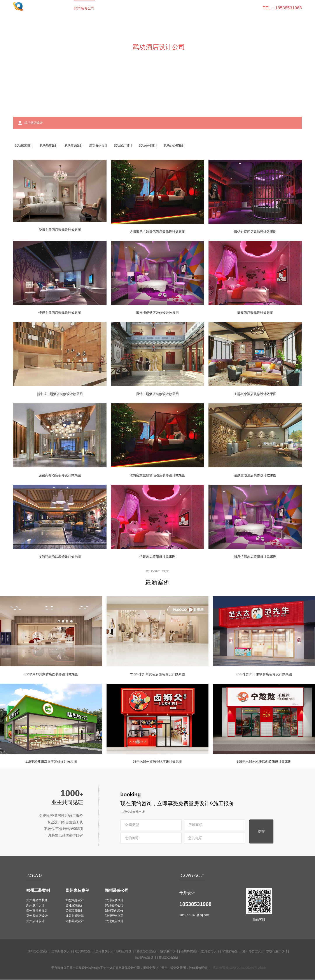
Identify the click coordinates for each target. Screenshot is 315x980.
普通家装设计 (75, 906)
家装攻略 (201, 8)
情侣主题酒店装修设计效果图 (60, 313)
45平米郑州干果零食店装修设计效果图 (264, 675)
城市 (263, 968)
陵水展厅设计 (169, 952)
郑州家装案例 (77, 891)
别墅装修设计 (75, 900)
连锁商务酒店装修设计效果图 (60, 476)
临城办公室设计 (169, 958)
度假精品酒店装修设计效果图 (60, 557)
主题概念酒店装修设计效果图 (255, 395)
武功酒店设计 (50, 146)
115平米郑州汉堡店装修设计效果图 (51, 762)
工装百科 (179, 8)
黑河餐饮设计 (105, 952)
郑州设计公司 (114, 916)
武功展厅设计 (128, 146)
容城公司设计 (125, 952)
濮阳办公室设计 (38, 952)
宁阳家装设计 (231, 952)
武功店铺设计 (76, 146)
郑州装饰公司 (114, 906)
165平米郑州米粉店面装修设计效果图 (264, 762)
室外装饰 (156, 8)
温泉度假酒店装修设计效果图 (255, 476)
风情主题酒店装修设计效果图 (157, 395)
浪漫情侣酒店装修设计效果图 (157, 313)
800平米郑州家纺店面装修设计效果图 (51, 675)
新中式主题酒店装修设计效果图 (60, 395)
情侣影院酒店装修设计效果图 (255, 232)
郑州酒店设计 (114, 921)
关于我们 (224, 8)
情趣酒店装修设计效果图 (255, 313)
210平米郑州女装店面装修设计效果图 (157, 675)
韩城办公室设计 (147, 952)
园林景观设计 (75, 921)
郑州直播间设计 (37, 911)
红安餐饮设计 (84, 952)
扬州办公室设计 (146, 958)
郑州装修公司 (84, 8)
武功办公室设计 (181, 146)
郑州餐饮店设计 (37, 916)
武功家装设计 (24, 146)
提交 (261, 832)
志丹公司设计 (210, 952)
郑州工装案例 (38, 891)
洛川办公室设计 (253, 952)
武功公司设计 (153, 146)
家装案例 (133, 8)
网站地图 (219, 968)
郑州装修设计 (114, 900)
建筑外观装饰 (75, 916)
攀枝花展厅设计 (277, 952)
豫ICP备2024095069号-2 (243, 968)
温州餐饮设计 (190, 952)
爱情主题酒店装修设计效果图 (60, 230)
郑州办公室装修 (37, 900)
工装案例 (110, 8)
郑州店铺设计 (35, 921)
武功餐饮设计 (102, 146)
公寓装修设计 (75, 911)
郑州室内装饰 (114, 911)
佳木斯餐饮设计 (62, 952)
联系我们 (247, 8)
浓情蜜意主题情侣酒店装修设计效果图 (157, 232)
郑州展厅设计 (35, 906)
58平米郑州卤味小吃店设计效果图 (158, 762)
